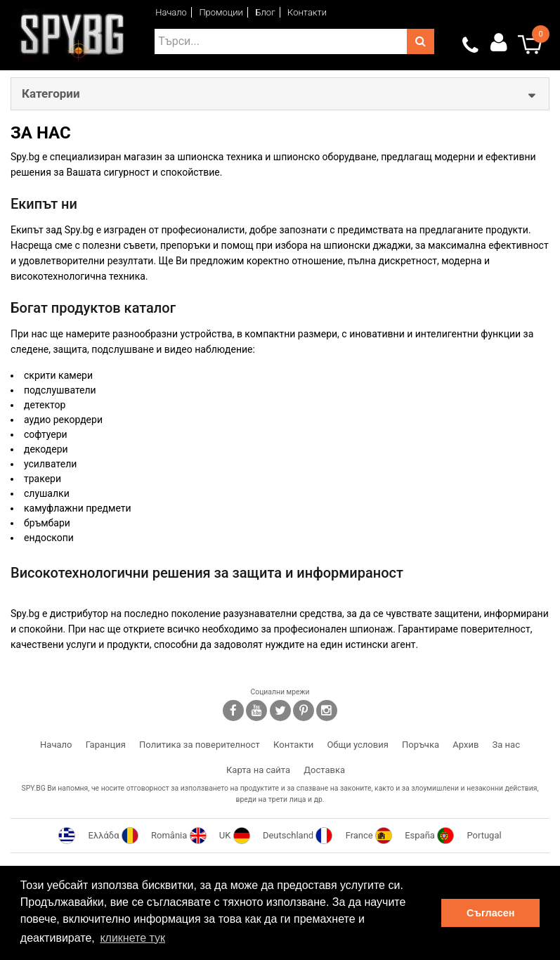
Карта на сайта (258, 770)
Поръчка (421, 745)
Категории (51, 93)
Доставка (324, 770)
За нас (506, 745)
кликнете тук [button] (132, 938)
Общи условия (357, 745)
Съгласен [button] (490, 913)
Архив (465, 745)
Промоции (221, 12)
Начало (171, 12)
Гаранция (106, 745)
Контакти (307, 12)
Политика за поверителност (200, 745)
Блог (265, 12)
